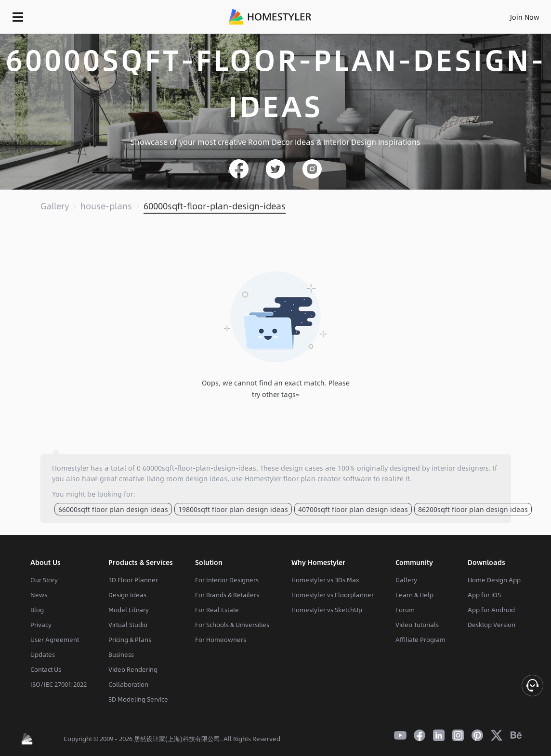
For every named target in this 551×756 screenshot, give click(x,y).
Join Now (525, 17)
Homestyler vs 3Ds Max (325, 580)
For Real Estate (217, 610)
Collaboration (128, 684)
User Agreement (55, 640)
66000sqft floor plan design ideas (113, 509)
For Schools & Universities (232, 625)
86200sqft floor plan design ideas (473, 509)
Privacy (41, 625)
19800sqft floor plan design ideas (233, 509)
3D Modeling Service (138, 699)
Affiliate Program (420, 640)
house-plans (106, 206)
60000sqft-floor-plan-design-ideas (215, 206)
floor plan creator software (327, 478)
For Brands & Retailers (227, 595)
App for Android (491, 610)
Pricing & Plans (130, 640)
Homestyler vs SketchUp (327, 610)
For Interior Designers (227, 580)
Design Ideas (127, 595)
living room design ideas (187, 478)
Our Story (44, 580)
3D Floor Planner (133, 580)
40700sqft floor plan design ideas (353, 509)
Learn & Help (414, 595)
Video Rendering (133, 669)
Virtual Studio (128, 625)
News (39, 595)
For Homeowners (221, 640)
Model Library (129, 610)
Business (121, 654)
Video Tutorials (417, 625)
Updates (43, 654)
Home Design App (494, 580)
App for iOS (484, 595)
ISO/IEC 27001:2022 (59, 684)
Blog (37, 610)
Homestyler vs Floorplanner (333, 595)
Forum (405, 610)
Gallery (55, 206)
